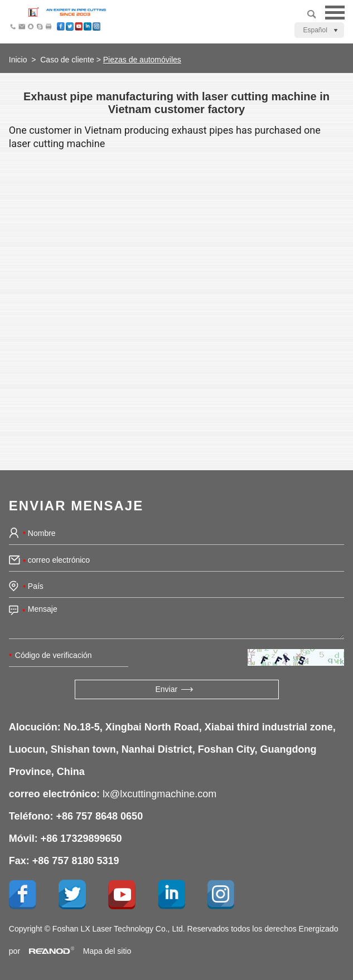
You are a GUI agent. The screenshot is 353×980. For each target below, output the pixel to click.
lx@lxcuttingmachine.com (159, 794)
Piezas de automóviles (142, 60)
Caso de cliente (67, 60)
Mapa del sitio (107, 951)
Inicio (18, 60)
